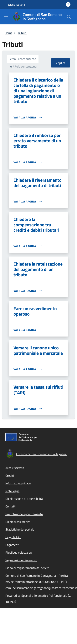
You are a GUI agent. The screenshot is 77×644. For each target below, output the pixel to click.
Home (8, 33)
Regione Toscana (15, 5)
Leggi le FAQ (13, 537)
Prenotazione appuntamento (24, 514)
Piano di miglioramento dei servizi (27, 568)
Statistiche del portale (20, 529)
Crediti (10, 476)
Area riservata (15, 468)
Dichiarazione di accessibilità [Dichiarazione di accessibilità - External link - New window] (24, 499)
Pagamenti (12, 545)
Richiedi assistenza (18, 522)
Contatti (11, 506)
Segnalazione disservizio (21, 560)
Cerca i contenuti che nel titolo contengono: (23, 63)
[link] (29, 117)
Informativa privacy (18, 483)
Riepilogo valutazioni (19, 552)
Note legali (12, 491)
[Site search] (69, 17)
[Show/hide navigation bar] (6, 17)
